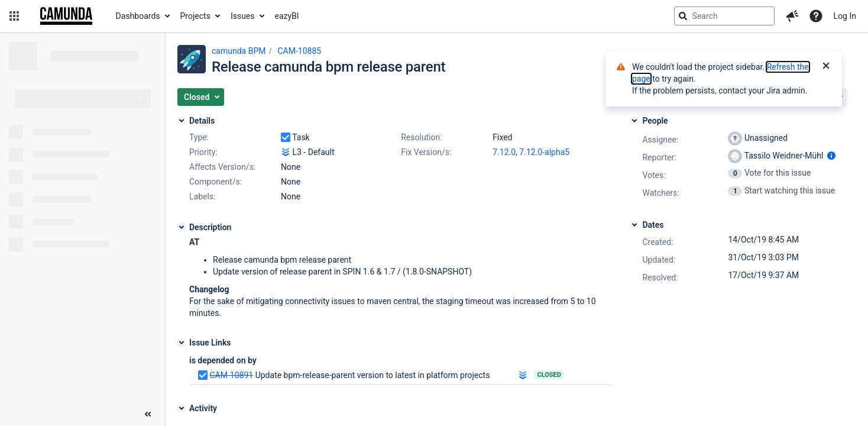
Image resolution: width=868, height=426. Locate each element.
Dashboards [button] (138, 16)
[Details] (182, 121)
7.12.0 (504, 152)
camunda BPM (239, 51)
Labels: (202, 196)
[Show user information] (831, 156)
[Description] (182, 227)
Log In (845, 16)
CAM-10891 (231, 375)
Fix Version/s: (426, 152)
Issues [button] (243, 16)
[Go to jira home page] (66, 16)
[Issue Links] (182, 343)
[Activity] (182, 408)
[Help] (816, 16)
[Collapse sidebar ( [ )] (148, 414)
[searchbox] (724, 16)
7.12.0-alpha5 (544, 152)
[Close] (826, 67)
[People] (634, 121)
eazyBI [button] (287, 16)
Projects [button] (195, 16)
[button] (14, 16)
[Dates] (634, 225)
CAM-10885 (299, 51)
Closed (549, 375)
